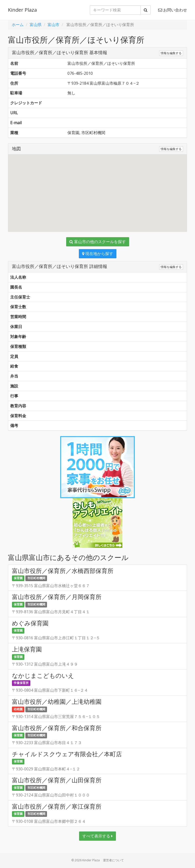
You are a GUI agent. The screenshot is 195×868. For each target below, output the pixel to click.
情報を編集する (171, 53)
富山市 (53, 25)
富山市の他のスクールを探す (98, 242)
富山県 (36, 25)
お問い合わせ (173, 10)
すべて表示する (97, 836)
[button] (97, 188)
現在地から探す (98, 254)
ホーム (18, 25)
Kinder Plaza (22, 10)
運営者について (113, 860)
